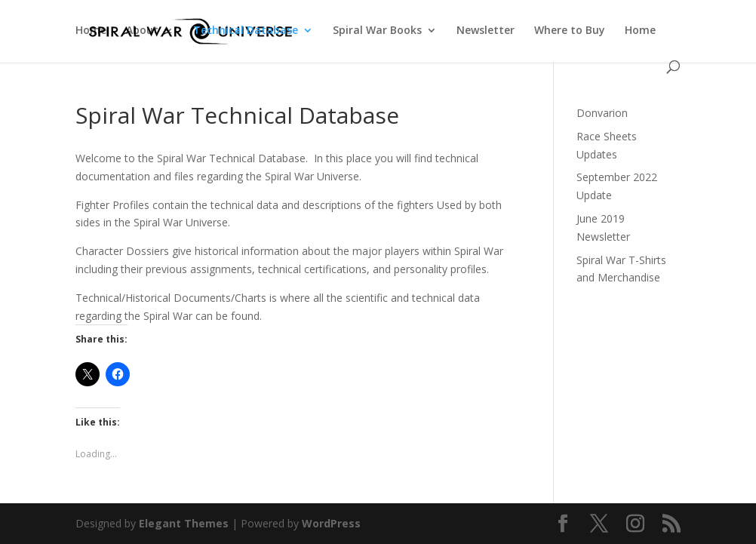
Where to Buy (570, 31)
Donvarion (602, 113)
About (142, 31)
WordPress (331, 523)
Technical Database (246, 31)
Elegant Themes (184, 523)
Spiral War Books (377, 31)
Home (91, 31)
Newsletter (486, 31)
